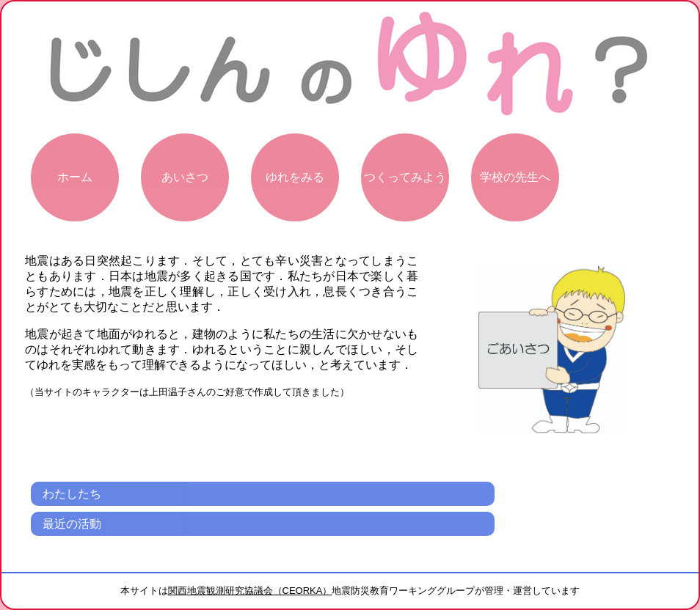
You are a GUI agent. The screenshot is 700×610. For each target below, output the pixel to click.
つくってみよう (405, 177)
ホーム (75, 177)
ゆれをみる (295, 177)
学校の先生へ (515, 177)
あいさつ (185, 177)
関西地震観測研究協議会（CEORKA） (250, 591)
